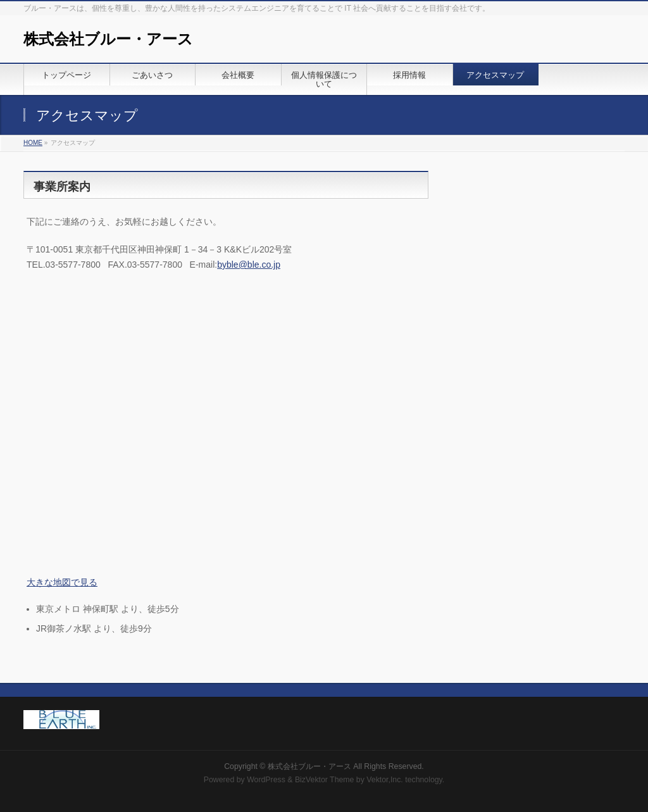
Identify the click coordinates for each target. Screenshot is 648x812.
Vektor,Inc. (385, 780)
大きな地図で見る (62, 582)
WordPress (266, 780)
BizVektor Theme (325, 780)
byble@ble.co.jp (249, 265)
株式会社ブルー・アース (108, 39)
